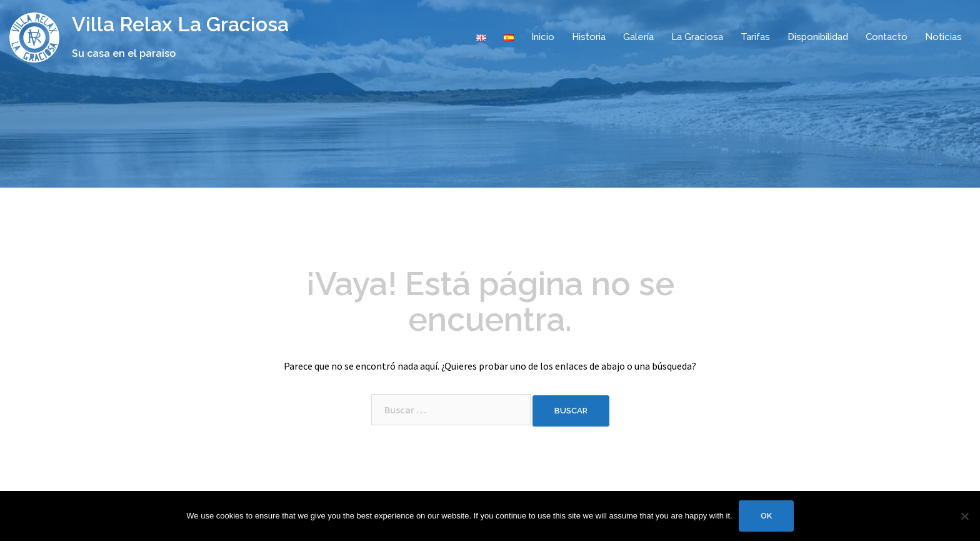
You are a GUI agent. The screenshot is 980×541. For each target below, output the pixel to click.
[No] (964, 516)
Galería (638, 37)
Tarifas (755, 37)
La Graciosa (697, 37)
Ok (766, 516)
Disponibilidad (818, 37)
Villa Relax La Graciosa (180, 24)
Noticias (943, 37)
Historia (589, 37)
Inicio (543, 37)
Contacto (887, 37)
